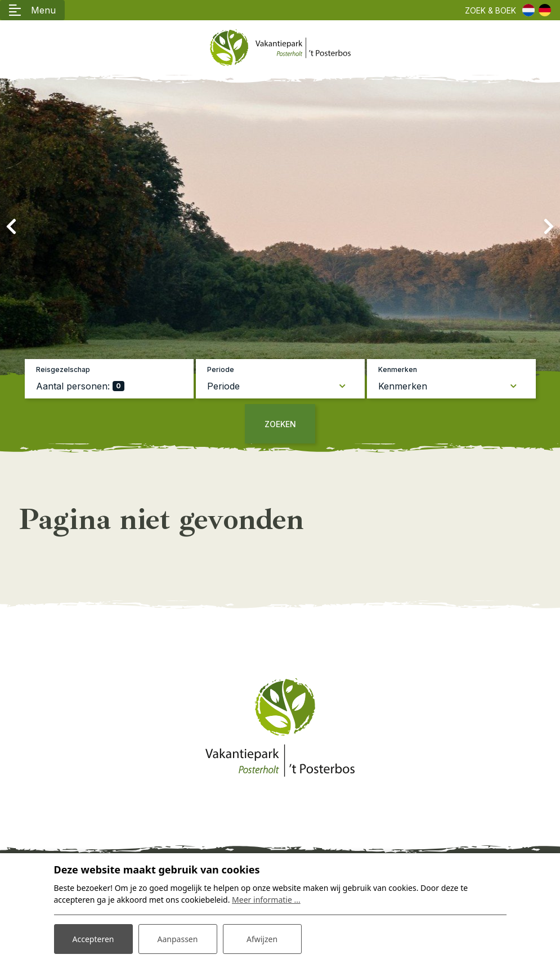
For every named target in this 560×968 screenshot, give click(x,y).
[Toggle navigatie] (32, 10)
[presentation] (11, 227)
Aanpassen (178, 939)
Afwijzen (262, 939)
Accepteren (93, 939)
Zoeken (280, 424)
